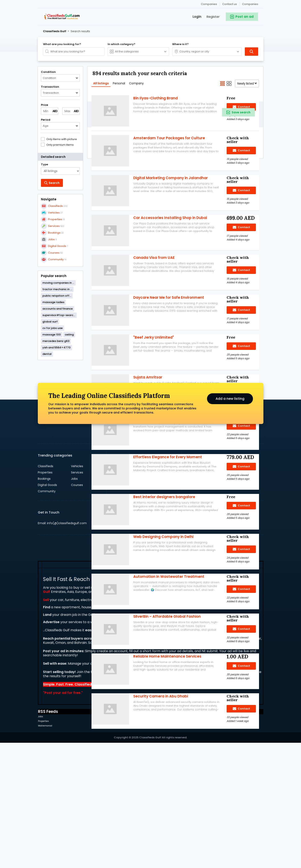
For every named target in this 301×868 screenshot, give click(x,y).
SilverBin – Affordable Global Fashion (167, 675)
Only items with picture (62, 139)
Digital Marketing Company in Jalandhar (171, 236)
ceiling (69, 335)
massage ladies (53, 302)
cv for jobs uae (53, 328)
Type (44, 164)
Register (213, 17)
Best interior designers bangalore (164, 555)
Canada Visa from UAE (154, 316)
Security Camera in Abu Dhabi (161, 755)
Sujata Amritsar (148, 436)
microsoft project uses (154, 476)
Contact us (230, 4)
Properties (45, 598)
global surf (50, 322)
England (152, 591)
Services (77, 598)
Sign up (227, 591)
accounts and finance (58, 309)
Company (136, 83)
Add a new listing (230, 524)
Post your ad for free (62, 818)
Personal (119, 83)
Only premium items (60, 145)
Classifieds (46, 591)
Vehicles (77, 591)
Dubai (117, 591)
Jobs (74, 604)
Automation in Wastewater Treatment (169, 635)
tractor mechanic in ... (57, 289)
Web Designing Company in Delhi (163, 595)
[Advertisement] (60, 427)
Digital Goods (47, 610)
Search (121, 671)
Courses (77, 610)
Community (47, 616)
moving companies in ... (58, 283)
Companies (250, 4)
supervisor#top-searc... (59, 315)
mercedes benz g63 (56, 341)
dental (47, 354)
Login (197, 17)
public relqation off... (57, 296)
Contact (241, 249)
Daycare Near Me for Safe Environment (169, 356)
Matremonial (45, 851)
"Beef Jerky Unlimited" (154, 396)
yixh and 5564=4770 (57, 347)
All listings (101, 83)
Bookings (44, 604)
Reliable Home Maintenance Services (167, 715)
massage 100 (52, 335)
